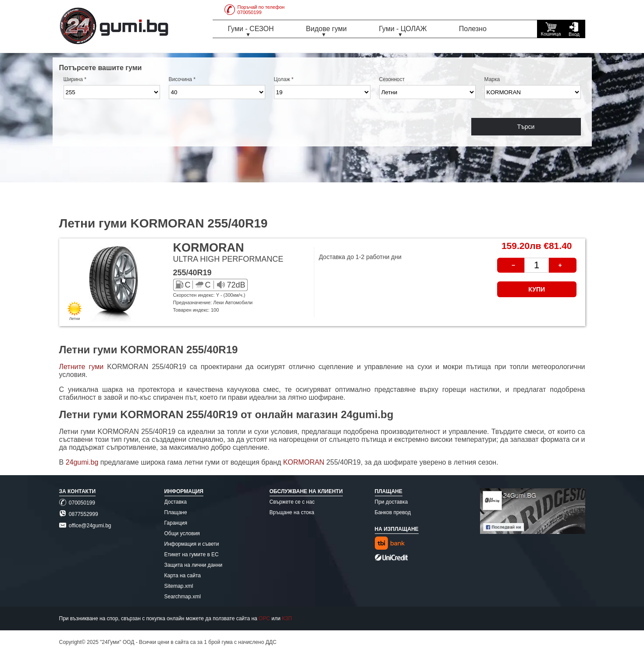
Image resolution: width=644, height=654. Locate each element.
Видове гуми (326, 29)
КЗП (287, 618)
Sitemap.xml (179, 586)
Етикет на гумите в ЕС (192, 554)
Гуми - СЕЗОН (251, 29)
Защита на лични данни (194, 565)
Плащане (176, 512)
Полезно (473, 29)
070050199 (77, 503)
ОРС (264, 618)
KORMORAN (305, 462)
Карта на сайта (183, 576)
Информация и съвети (192, 544)
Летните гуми (82, 367)
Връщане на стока (292, 512)
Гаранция (176, 523)
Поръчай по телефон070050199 (255, 10)
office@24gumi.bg (85, 526)
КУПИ (537, 289)
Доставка (176, 502)
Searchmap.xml (183, 597)
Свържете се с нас (292, 502)
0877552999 (79, 514)
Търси (526, 127)
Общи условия (182, 533)
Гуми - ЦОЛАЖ (403, 29)
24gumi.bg (82, 462)
